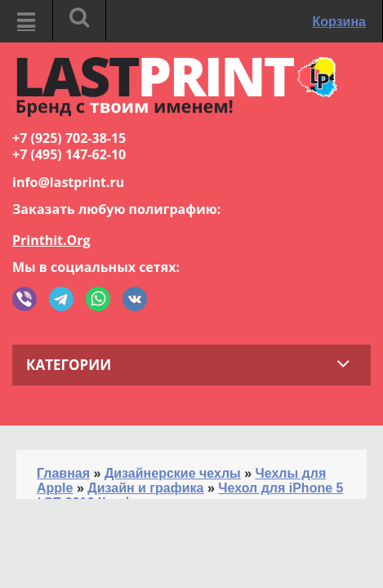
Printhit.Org (51, 240)
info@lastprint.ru (68, 182)
